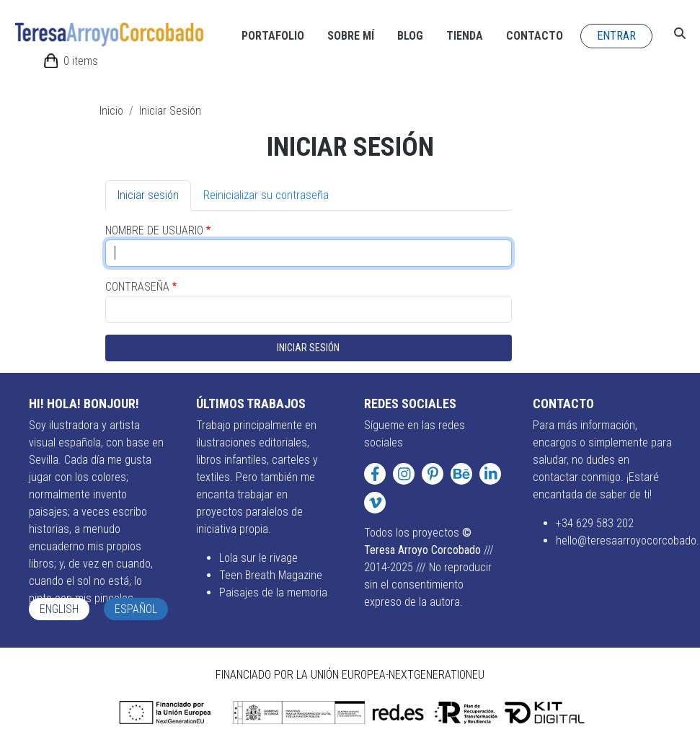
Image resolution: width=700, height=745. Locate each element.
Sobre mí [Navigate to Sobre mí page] (351, 36)
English (59, 609)
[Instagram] (404, 474)
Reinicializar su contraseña (266, 195)
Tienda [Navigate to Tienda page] (465, 36)
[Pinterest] (433, 474)
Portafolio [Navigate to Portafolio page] (273, 36)
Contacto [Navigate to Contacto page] (535, 36)
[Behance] (461, 474)
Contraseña (137, 287)
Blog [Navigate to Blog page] (410, 36)
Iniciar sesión (148, 195)
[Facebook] (375, 474)
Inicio (111, 111)
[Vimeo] (375, 503)
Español (136, 609)
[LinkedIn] (490, 474)
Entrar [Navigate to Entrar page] (616, 36)
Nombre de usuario (154, 230)
